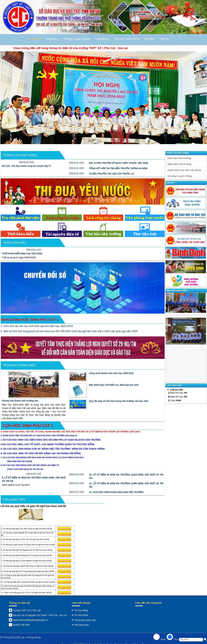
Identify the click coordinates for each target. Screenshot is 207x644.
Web (163, 639)
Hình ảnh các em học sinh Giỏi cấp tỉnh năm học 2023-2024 (38, 326)
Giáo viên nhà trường (179, 164)
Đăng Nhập (34, 637)
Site (176, 639)
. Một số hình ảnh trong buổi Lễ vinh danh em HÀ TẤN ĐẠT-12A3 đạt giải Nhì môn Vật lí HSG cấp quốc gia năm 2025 (70, 331)
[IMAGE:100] (76, 163)
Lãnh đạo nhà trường (179, 158)
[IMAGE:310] (27, 162)
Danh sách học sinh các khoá (184, 170)
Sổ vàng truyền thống (180, 176)
